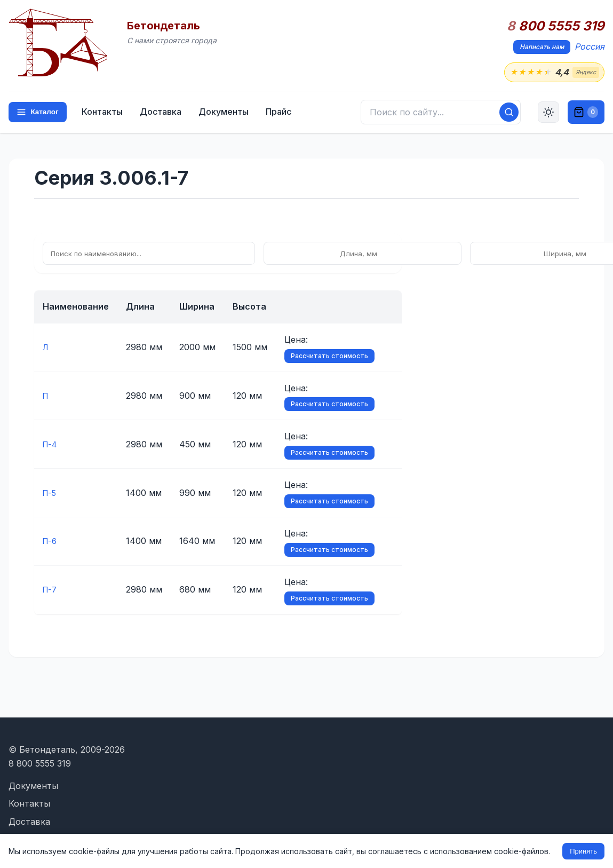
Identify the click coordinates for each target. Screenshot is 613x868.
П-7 (51, 590)
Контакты (106, 113)
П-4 (51, 445)
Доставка (164, 113)
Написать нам (542, 47)
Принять (583, 851)
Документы (227, 113)
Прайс (282, 113)
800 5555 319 (556, 26)
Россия (590, 46)
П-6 (51, 542)
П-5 (50, 493)
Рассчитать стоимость (329, 356)
